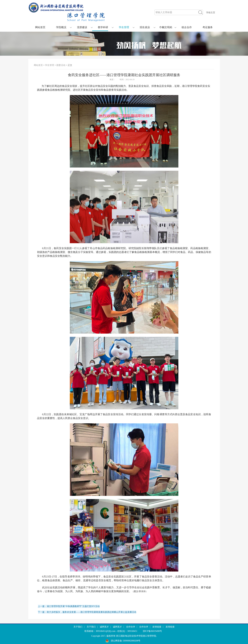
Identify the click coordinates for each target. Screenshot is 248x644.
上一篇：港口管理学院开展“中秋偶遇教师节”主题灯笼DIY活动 (69, 606)
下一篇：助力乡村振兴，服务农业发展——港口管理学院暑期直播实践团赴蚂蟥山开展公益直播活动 (87, 612)
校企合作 (187, 27)
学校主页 (211, 13)
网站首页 (40, 27)
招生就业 (145, 27)
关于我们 (78, 627)
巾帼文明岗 (166, 27)
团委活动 (61, 65)
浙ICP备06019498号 (152, 631)
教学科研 (103, 27)
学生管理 (124, 27)
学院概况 (61, 27)
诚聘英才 (104, 627)
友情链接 (157, 627)
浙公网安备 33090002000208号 (123, 641)
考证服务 (208, 27)
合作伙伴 (131, 627)
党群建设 (82, 27)
